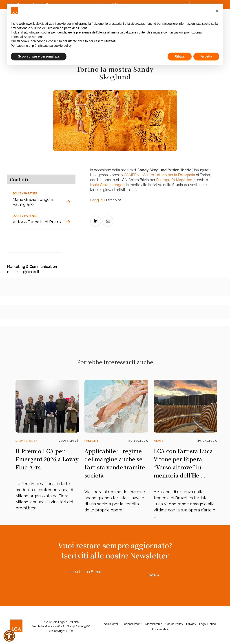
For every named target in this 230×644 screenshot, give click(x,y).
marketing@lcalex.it (23, 272)
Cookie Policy (174, 624)
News (159, 441)
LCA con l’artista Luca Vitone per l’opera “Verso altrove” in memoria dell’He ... (183, 463)
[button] (217, 11)
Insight (92, 441)
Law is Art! (27, 441)
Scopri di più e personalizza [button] (39, 56)
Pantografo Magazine (174, 180)
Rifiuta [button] (180, 56)
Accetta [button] (206, 56)
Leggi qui (98, 200)
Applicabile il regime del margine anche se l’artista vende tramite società (115, 463)
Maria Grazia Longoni (108, 185)
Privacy (191, 624)
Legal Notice (208, 624)
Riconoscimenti (132, 624)
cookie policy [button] (63, 46)
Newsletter (111, 624)
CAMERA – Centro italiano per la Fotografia (159, 175)
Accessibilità (160, 629)
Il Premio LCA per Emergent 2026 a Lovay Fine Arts (47, 459)
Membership (154, 624)
